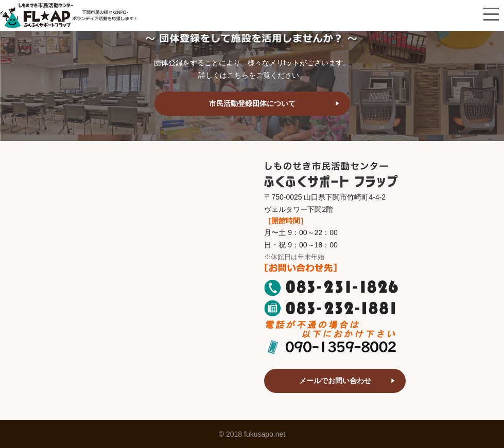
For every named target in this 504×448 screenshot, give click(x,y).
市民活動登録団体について (252, 103)
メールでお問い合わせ (335, 381)
